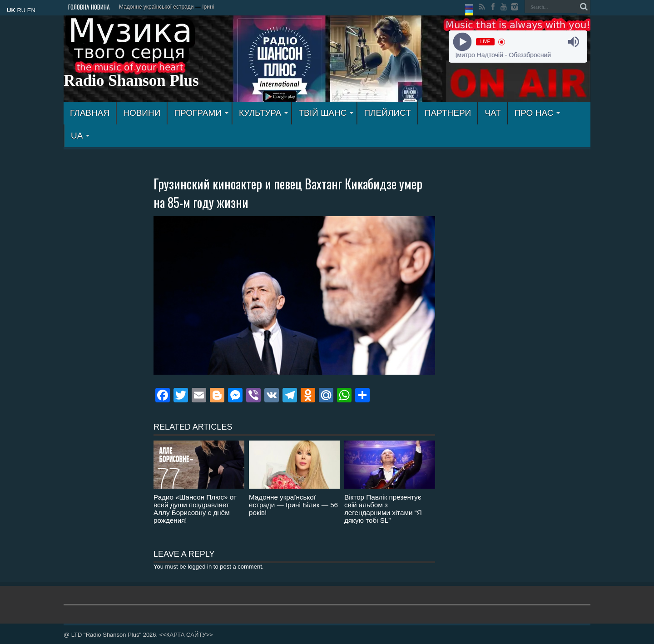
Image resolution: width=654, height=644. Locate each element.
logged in (200, 567)
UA (80, 136)
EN (31, 10)
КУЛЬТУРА (264, 113)
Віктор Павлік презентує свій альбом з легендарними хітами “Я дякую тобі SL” (383, 509)
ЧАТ (493, 113)
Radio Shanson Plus (131, 81)
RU (21, 10)
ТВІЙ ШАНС (326, 113)
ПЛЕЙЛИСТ (387, 113)
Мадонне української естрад (155, 7)
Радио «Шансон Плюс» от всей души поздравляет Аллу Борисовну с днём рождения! (195, 509)
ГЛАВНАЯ (90, 113)
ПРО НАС (538, 113)
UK (11, 10)
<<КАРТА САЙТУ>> (186, 635)
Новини (142, 113)
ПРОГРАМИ (201, 113)
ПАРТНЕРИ (448, 113)
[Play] (462, 42)
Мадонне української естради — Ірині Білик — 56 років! (293, 505)
